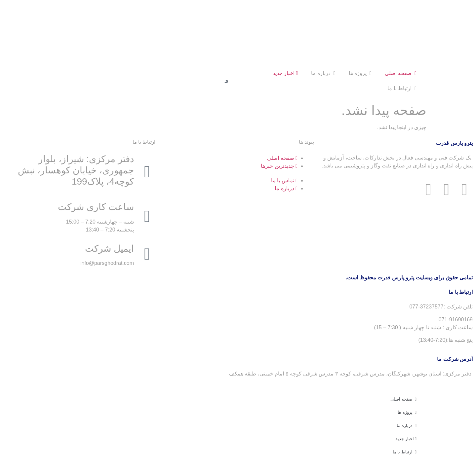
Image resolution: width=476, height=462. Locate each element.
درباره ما (323, 73)
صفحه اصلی (401, 73)
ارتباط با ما (402, 88)
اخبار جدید (285, 73)
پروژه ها (360, 73)
